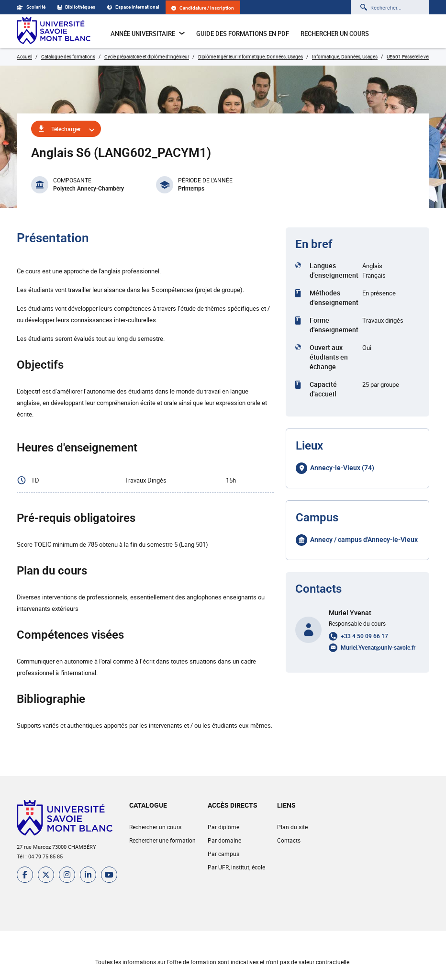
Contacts (289, 840)
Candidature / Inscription (203, 8)
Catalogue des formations (68, 56)
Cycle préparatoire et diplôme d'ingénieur (147, 56)
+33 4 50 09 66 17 (364, 636)
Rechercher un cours (335, 34)
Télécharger (66, 129)
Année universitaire (148, 34)
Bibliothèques (76, 7)
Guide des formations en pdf (243, 34)
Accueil (24, 56)
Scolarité (31, 7)
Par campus (223, 854)
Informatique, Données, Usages (345, 56)
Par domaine (224, 840)
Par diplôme (223, 827)
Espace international (133, 7)
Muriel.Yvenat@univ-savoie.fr (378, 648)
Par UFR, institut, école (236, 867)
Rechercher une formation (162, 840)
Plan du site (292, 827)
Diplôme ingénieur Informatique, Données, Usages (251, 56)
